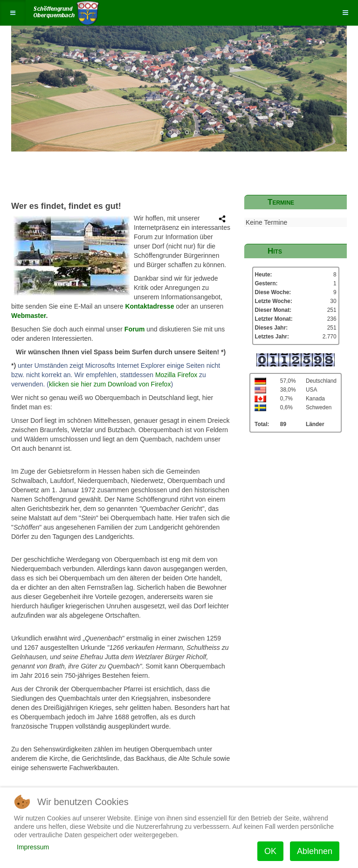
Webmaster (28, 316)
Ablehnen (315, 851)
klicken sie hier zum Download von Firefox (110, 384)
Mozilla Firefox (175, 375)
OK (270, 851)
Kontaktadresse (149, 306)
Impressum (33, 847)
